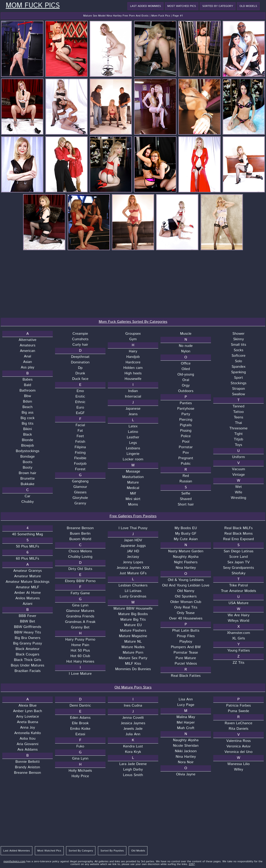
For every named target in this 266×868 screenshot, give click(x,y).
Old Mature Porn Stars (133, 687)
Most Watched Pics (182, 6)
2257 (192, 864)
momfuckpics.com (14, 861)
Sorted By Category (218, 6)
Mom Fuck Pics (33, 6)
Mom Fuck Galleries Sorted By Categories (133, 322)
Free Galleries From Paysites (133, 516)
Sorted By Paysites (112, 851)
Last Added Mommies (145, 6)
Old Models (248, 6)
